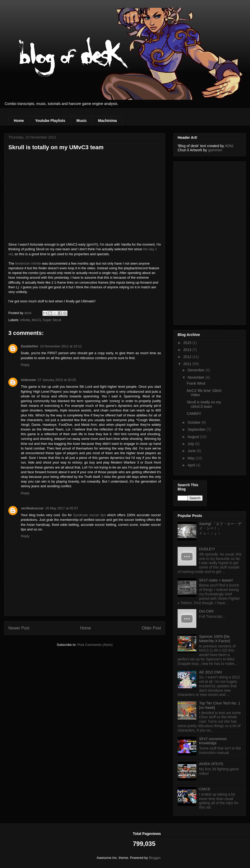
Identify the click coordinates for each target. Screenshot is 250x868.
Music (82, 121)
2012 (188, 357)
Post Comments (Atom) (95, 645)
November (196, 377)
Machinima (107, 121)
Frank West (196, 383)
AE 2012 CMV (211, 672)
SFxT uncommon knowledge (213, 741)
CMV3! (205, 789)
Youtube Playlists (50, 121)
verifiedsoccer (32, 508)
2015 (188, 343)
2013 (188, 350)
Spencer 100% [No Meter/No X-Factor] (215, 639)
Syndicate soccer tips (90, 515)
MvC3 (36, 320)
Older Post (151, 628)
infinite (25, 320)
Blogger (154, 858)
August (194, 437)
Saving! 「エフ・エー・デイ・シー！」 (220, 526)
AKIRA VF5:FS (211, 764)
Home (19, 121)
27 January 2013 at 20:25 (57, 380)
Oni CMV (207, 611)
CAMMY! (194, 414)
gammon (215, 150)
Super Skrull (52, 320)
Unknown (29, 380)
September (197, 429)
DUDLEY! (207, 549)
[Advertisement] (198, 242)
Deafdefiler (30, 346)
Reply (25, 365)
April (192, 465)
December (196, 370)
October (195, 422)
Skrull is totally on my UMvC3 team (204, 404)
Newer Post (19, 628)
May (191, 458)
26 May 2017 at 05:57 (62, 508)
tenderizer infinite (28, 263)
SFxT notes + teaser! (216, 580)
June (192, 451)
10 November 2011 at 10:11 (61, 346)
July (191, 444)
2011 (188, 364)
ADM (229, 146)
